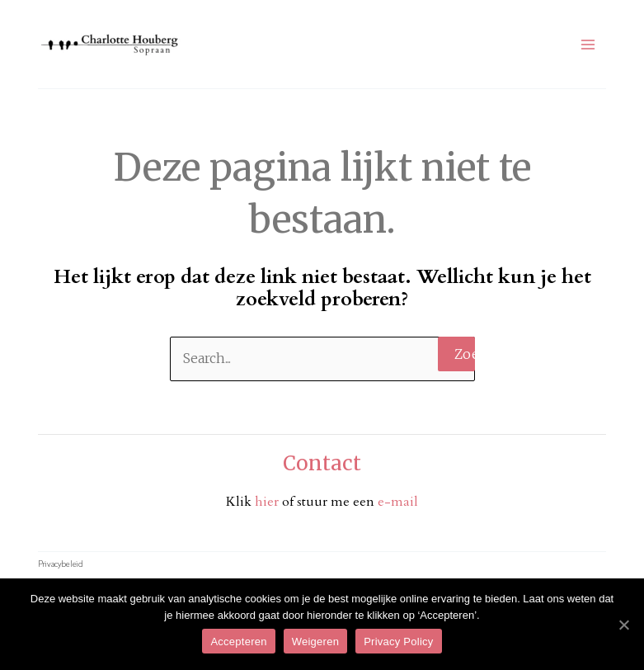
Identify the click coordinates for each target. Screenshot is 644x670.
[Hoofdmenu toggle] (588, 45)
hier (268, 502)
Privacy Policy (398, 642)
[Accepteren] (623, 625)
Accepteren (238, 642)
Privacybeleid (61, 563)
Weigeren (315, 642)
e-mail (398, 502)
